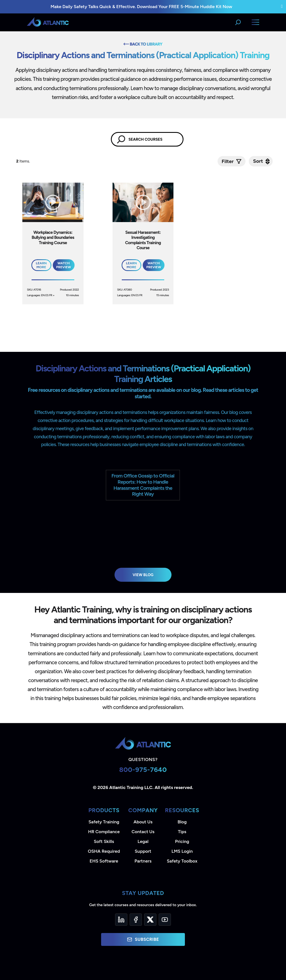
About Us (143, 822)
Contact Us (143, 832)
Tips (182, 832)
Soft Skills (104, 841)
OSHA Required (104, 851)
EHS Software (104, 861)
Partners (143, 861)
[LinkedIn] (121, 920)
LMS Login (182, 851)
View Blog (143, 575)
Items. (24, 161)
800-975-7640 (143, 770)
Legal (143, 841)
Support (143, 851)
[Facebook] (136, 920)
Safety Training (104, 822)
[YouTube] (165, 920)
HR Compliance (104, 832)
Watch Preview (64, 265)
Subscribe (143, 939)
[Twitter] (150, 920)
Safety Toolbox (182, 861)
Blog (182, 822)
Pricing (182, 841)
